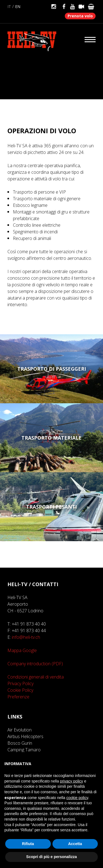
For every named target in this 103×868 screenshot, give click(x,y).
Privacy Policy (20, 683)
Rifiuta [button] (28, 844)
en (18, 6)
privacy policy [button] (71, 781)
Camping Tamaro (24, 750)
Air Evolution (20, 730)
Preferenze (18, 697)
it (9, 6)
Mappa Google (22, 650)
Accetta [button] (75, 844)
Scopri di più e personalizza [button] (51, 857)
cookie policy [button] (77, 798)
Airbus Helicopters (25, 736)
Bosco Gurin (20, 743)
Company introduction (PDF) (35, 664)
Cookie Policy (20, 690)
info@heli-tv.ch (26, 637)
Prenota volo (80, 16)
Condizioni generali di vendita (36, 677)
